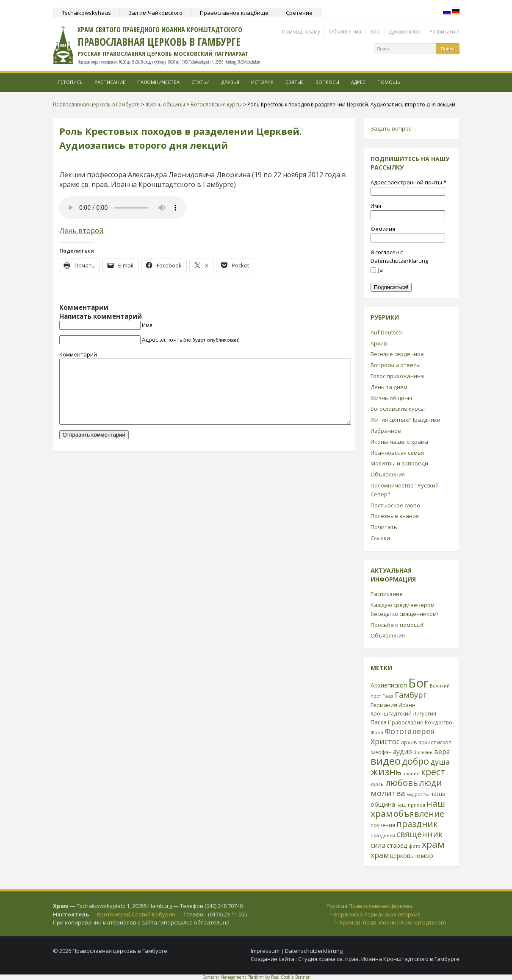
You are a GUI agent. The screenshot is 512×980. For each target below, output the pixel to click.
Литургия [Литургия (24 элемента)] (425, 713)
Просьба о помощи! (397, 625)
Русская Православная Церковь (370, 906)
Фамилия (383, 229)
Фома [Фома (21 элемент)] (377, 732)
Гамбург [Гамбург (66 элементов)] (411, 695)
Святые (295, 82)
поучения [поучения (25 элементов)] (383, 825)
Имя (147, 325)
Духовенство (405, 32)
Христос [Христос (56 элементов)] (385, 741)
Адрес (358, 82)
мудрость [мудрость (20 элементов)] (417, 794)
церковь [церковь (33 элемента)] (402, 856)
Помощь (389, 82)
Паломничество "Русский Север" (405, 490)
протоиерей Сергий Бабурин (136, 914)
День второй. (82, 231)
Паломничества (158, 82)
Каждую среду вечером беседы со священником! (404, 609)
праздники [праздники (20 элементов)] (383, 835)
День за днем (389, 387)
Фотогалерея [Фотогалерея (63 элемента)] (410, 731)
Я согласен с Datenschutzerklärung (399, 257)
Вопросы (327, 82)
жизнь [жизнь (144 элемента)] (386, 771)
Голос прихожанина (397, 376)
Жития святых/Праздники (405, 420)
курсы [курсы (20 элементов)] (378, 784)
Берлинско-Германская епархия (377, 914)
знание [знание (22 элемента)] (411, 773)
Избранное (386, 431)
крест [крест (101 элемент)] (433, 772)
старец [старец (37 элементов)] (397, 845)
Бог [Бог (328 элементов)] (418, 683)
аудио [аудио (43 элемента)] (403, 752)
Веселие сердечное (397, 354)
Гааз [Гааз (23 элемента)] (388, 696)
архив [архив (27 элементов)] (409, 742)
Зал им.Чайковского (155, 13)
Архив (379, 343)
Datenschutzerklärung (314, 951)
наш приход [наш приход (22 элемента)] (411, 805)
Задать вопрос (391, 128)
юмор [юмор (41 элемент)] (424, 855)
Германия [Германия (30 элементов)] (384, 705)
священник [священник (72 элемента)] (419, 834)
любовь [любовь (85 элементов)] (402, 782)
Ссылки (380, 538)
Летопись (70, 82)
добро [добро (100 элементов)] (415, 761)
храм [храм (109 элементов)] (433, 844)
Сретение (299, 13)
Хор (375, 32)
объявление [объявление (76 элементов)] (419, 814)
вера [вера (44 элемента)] (442, 752)
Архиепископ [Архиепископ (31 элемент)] (389, 685)
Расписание (444, 32)
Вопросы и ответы (396, 365)
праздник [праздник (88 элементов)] (417, 824)
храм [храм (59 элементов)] (380, 855)
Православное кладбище (234, 13)
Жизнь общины (391, 398)
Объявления (345, 32)
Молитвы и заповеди (399, 463)
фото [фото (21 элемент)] (415, 846)
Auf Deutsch (386, 332)
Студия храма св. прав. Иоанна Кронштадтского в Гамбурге (379, 959)
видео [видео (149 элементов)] (386, 761)
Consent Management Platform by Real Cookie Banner (256, 977)
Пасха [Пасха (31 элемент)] (379, 722)
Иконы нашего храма (399, 442)
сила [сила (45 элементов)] (378, 845)
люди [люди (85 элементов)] (430, 782)
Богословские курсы (398, 409)
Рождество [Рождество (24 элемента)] (439, 722)
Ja (377, 270)
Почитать (384, 527)
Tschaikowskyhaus (86, 13)
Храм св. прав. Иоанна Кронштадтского (393, 922)
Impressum (265, 951)
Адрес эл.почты (191, 340)
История (262, 82)
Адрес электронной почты (408, 182)
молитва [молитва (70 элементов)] (388, 793)
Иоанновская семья (397, 453)
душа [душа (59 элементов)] (440, 762)
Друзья (230, 82)
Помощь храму (301, 32)
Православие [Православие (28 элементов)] (406, 722)
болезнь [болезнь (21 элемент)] (423, 752)
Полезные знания (395, 516)
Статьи (201, 82)
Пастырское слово (395, 505)
